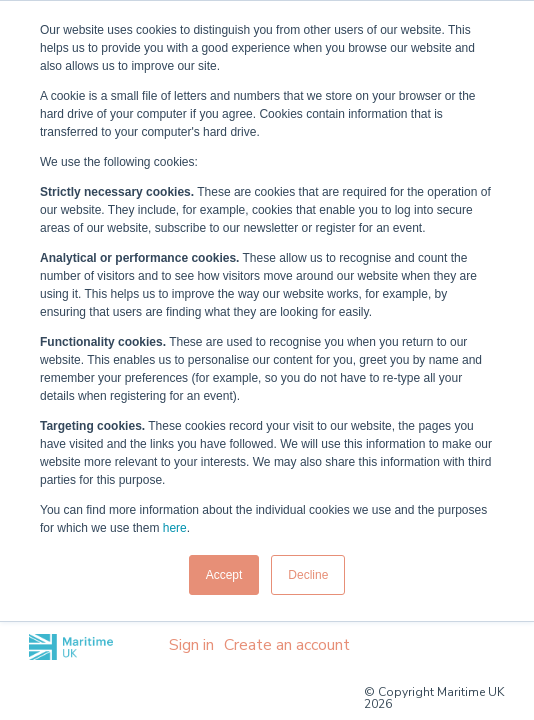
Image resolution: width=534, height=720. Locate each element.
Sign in (191, 645)
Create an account (287, 645)
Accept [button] (224, 575)
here (175, 528)
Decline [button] (308, 575)
